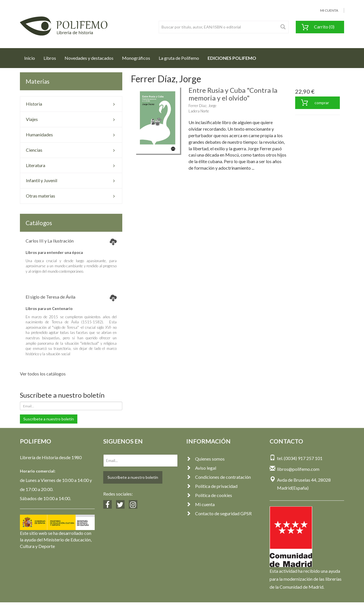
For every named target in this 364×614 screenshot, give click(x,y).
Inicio (32, 56)
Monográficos (136, 58)
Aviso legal (201, 468)
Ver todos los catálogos (43, 374)
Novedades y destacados (89, 58)
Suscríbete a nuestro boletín (49, 419)
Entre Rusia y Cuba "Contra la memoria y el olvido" (233, 94)
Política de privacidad (212, 486)
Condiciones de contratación (219, 477)
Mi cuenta (200, 504)
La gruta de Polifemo (179, 58)
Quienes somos (205, 459)
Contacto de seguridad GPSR (219, 513)
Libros (50, 58)
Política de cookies (209, 495)
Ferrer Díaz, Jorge (202, 106)
